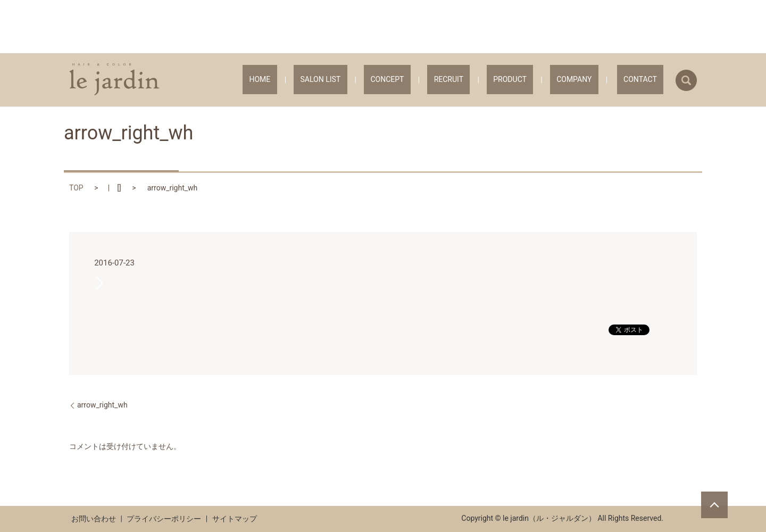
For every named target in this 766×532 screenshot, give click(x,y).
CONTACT (647, 80)
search (686, 80)
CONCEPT (447, 80)
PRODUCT (543, 80)
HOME (346, 80)
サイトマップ (235, 519)
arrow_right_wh (102, 405)
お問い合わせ (94, 519)
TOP (76, 188)
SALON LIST (393, 80)
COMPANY (594, 80)
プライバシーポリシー (164, 519)
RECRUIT (495, 80)
